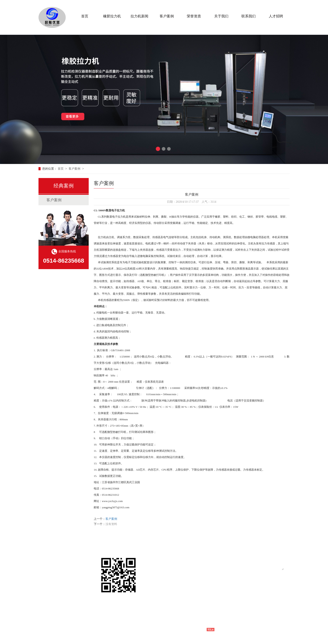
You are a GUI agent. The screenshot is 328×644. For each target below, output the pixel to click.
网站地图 (221, 629)
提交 (209, 600)
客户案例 (75, 169)
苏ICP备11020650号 (164, 629)
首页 (61, 169)
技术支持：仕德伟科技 (192, 629)
